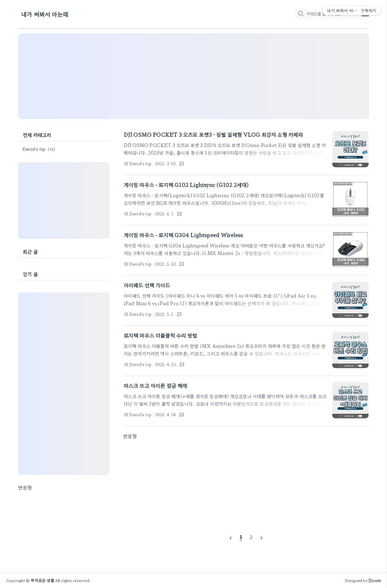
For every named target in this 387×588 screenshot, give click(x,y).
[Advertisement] (193, 76)
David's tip (40, 149)
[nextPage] (262, 537)
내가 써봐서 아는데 (45, 14)
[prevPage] (230, 537)
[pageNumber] (241, 537)
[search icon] (301, 14)
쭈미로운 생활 (42, 580)
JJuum (375, 580)
